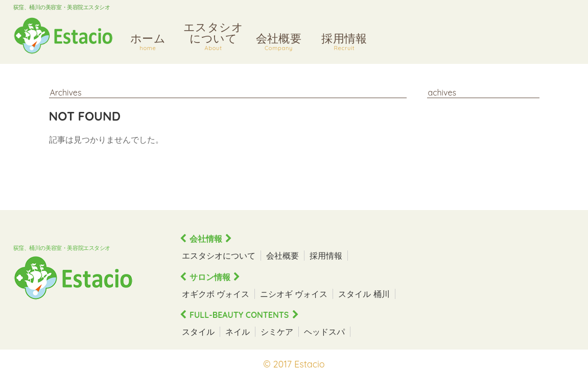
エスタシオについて (214, 38)
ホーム (148, 43)
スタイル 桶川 (364, 294)
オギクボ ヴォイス (216, 294)
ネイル (238, 332)
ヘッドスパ (324, 332)
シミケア (277, 332)
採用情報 (345, 43)
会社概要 (279, 43)
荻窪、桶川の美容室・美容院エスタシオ (62, 7)
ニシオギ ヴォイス (294, 294)
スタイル (198, 332)
